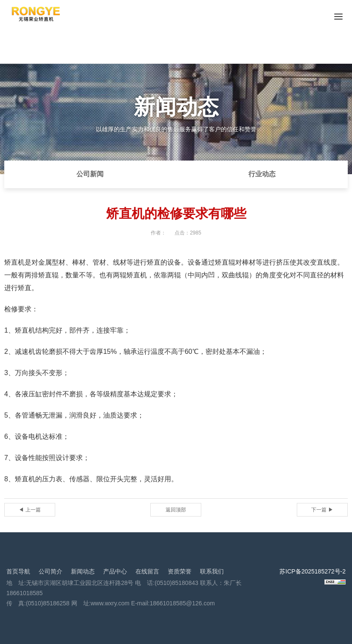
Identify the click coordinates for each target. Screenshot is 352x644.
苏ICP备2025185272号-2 (313, 571)
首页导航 (18, 571)
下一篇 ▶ (322, 510)
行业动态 (262, 174)
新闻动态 (83, 571)
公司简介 (51, 571)
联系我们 (212, 571)
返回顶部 (176, 510)
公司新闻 (90, 174)
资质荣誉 (180, 571)
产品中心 (115, 571)
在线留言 (147, 571)
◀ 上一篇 (30, 510)
